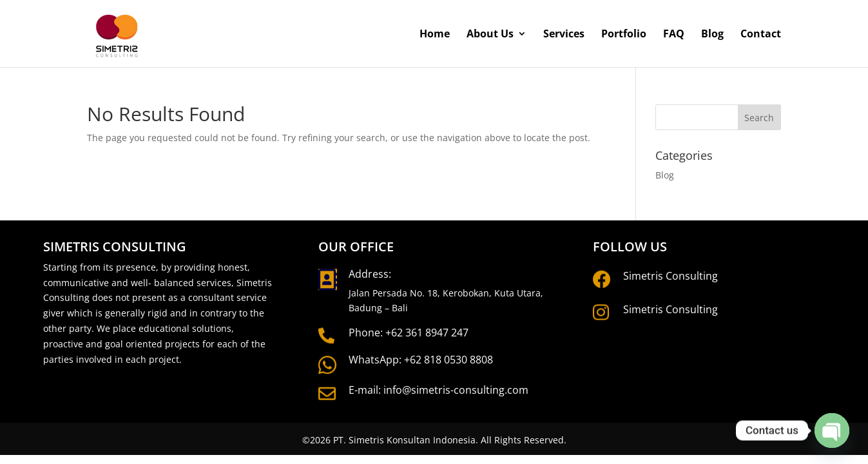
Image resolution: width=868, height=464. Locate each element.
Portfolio (624, 35)
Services (564, 35)
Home (435, 35)
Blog (712, 35)
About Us (490, 35)
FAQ (674, 35)
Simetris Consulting (670, 276)
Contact (761, 35)
